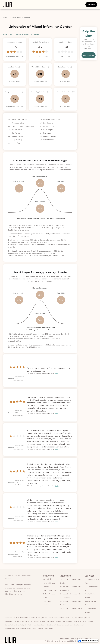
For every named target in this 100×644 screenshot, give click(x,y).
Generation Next (59, 618)
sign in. (57, 373)
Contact (46, 587)
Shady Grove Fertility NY (12, 618)
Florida (27, 17)
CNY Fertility (29, 621)
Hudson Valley (20, 625)
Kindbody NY (40, 618)
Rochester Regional (25, 629)
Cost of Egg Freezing (47, 603)
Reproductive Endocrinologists (71, 608)
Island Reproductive (79, 625)
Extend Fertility (49, 629)
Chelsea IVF (58, 621)
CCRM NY (40, 629)
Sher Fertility (29, 625)
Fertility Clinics (15, 17)
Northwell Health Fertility (28, 618)
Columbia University (39, 621)
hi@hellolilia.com (49, 583)
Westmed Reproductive (12, 629)
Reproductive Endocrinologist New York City (70, 588)
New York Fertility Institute (83, 618)
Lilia (5, 17)
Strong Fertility (19, 621)
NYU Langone (89, 621)
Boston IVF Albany (79, 621)
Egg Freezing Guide (50, 590)
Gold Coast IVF (51, 625)
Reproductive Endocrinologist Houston (70, 603)
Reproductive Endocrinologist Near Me (70, 581)
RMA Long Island (68, 621)
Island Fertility (49, 618)
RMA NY (34, 629)
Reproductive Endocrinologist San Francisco (70, 596)
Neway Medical (10, 621)
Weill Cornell (50, 621)
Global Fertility (69, 618)
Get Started (89, 55)
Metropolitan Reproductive (65, 625)
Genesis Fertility (10, 625)
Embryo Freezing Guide (49, 596)
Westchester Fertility (40, 625)
